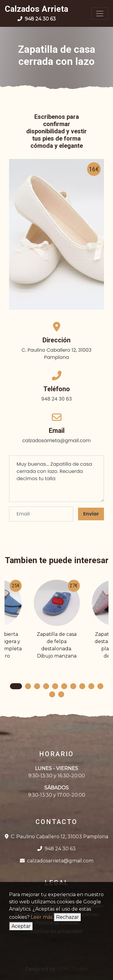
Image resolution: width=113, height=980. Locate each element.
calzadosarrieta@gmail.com (57, 861)
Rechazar (67, 917)
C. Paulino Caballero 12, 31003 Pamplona (56, 837)
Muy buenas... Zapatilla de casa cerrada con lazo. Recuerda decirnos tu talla (56, 479)
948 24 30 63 (56, 849)
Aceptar (21, 926)
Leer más (42, 917)
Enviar (91, 514)
